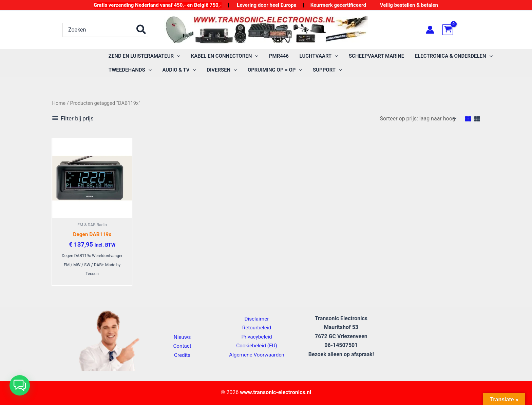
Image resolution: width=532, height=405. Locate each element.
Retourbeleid (257, 327)
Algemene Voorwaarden (256, 355)
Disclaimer (257, 319)
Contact (182, 346)
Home (59, 103)
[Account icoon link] (430, 30)
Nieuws (182, 337)
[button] (144, 56)
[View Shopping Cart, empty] (456, 30)
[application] (177, 56)
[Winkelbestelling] (418, 119)
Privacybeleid (256, 337)
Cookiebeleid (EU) (256, 345)
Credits (182, 355)
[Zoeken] (141, 30)
